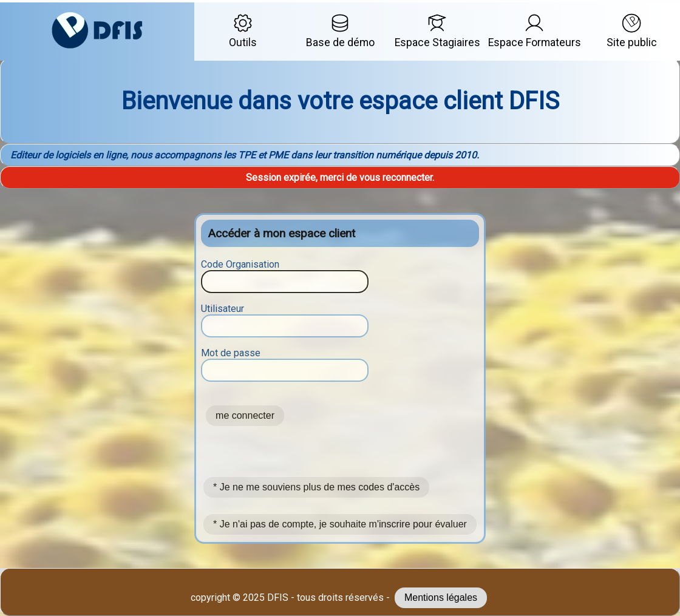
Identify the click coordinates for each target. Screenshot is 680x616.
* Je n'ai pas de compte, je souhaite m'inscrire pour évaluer (340, 524)
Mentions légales (441, 597)
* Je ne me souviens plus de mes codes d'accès (316, 487)
